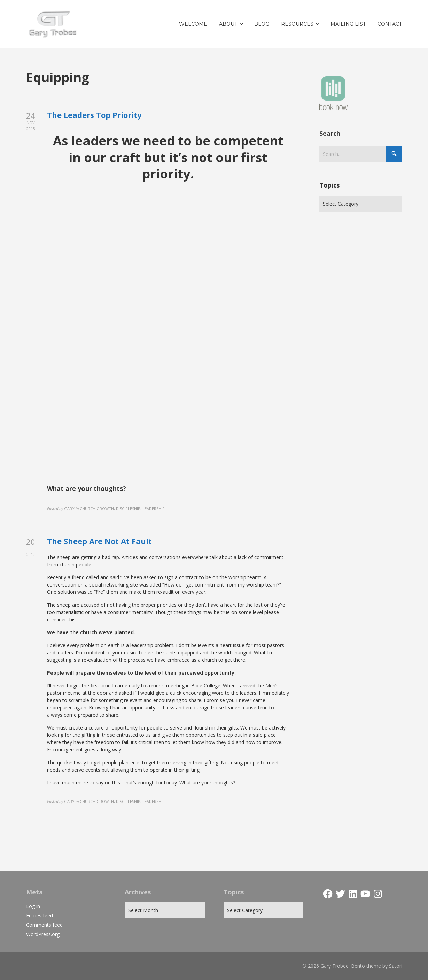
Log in (33, 906)
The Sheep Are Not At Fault (99, 541)
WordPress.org (43, 934)
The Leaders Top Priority (94, 115)
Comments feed (44, 925)
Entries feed (40, 915)
